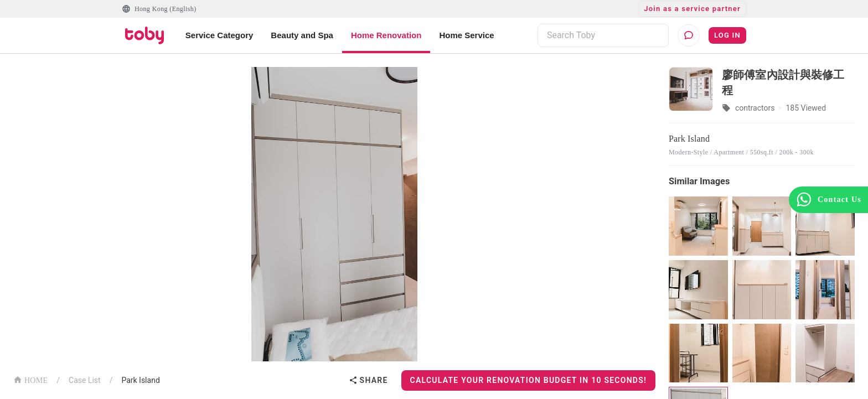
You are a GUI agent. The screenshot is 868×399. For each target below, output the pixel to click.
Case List (85, 380)
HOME (30, 379)
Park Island (140, 380)
